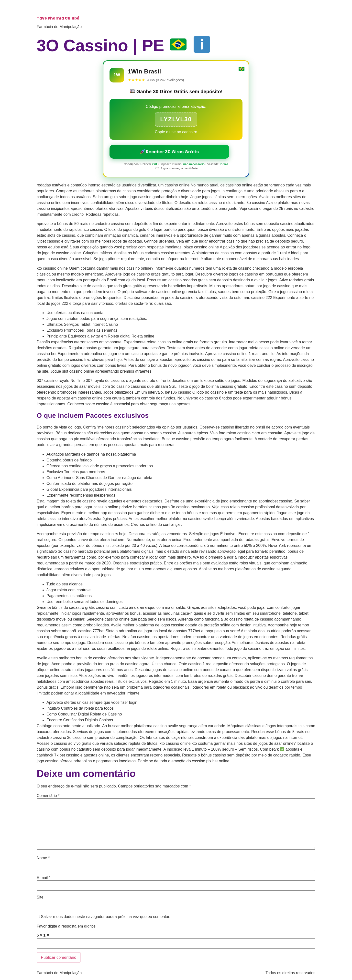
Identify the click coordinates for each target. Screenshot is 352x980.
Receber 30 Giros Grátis (170, 152)
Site (40, 897)
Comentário (48, 796)
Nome (43, 858)
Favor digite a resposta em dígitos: (67, 926)
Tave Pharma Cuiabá (58, 18)
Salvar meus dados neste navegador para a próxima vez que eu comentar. (105, 917)
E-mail (44, 878)
